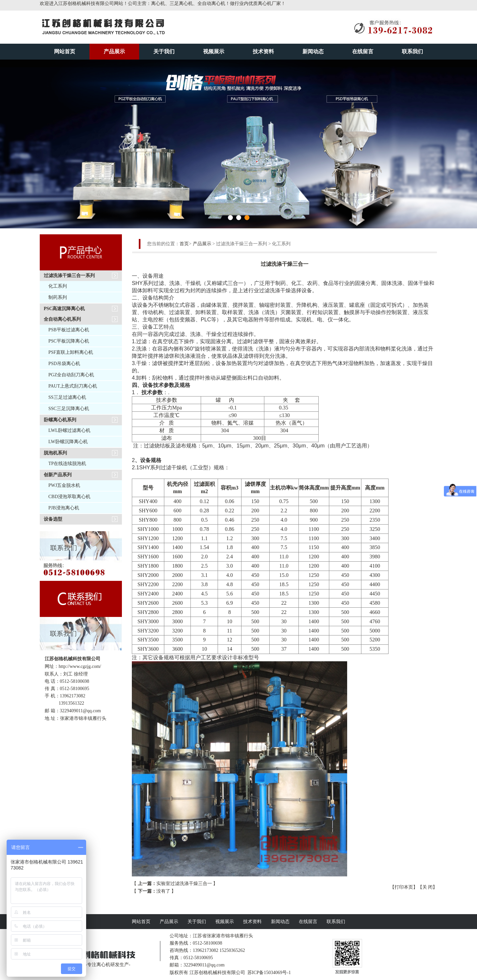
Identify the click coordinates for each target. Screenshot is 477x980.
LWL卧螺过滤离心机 (69, 430)
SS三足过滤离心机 (67, 397)
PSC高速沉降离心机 (64, 309)
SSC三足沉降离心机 (69, 409)
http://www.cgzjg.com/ (80, 666)
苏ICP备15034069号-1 (269, 973)
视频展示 (214, 51)
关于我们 (164, 51)
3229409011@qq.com (80, 711)
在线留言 (363, 51)
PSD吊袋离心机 (64, 364)
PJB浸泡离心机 (64, 508)
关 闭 (428, 887)
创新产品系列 (58, 475)
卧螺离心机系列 (60, 420)
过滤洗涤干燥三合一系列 (69, 276)
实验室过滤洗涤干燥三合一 (184, 884)
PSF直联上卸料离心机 (71, 352)
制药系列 (58, 297)
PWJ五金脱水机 (64, 485)
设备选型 (53, 519)
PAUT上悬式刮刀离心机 (73, 386)
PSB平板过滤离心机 (69, 330)
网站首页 (65, 51)
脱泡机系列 (55, 453)
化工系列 (58, 286)
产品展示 (114, 51)
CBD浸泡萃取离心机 (69, 497)
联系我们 (412, 51)
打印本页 (404, 887)
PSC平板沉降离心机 (69, 341)
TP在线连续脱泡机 (67, 464)
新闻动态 (313, 51)
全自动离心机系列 (62, 319)
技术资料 (263, 51)
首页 (184, 244)
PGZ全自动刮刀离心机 (71, 375)
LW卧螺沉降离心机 (68, 442)
